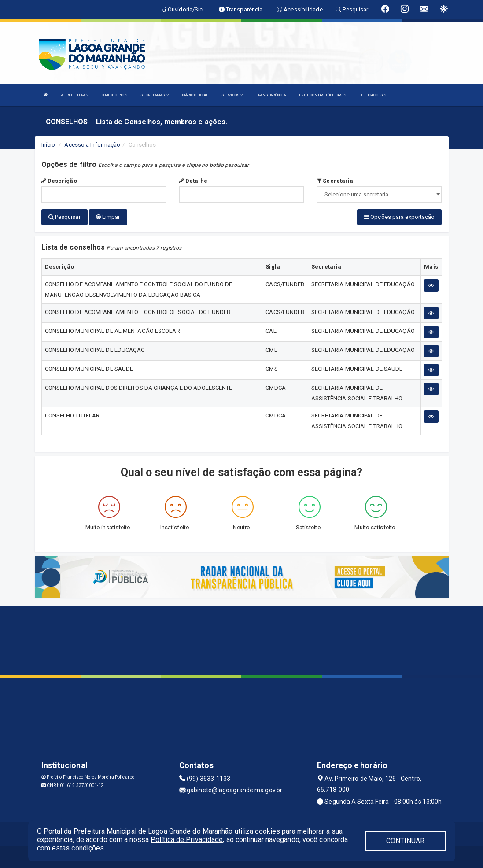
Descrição (59, 181)
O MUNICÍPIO (114, 95)
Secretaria (335, 181)
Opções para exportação (399, 217)
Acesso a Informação (92, 145)
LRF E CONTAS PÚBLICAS (322, 95)
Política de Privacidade (187, 840)
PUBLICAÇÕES (373, 95)
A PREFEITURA (75, 95)
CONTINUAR (406, 841)
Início (48, 145)
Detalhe (193, 181)
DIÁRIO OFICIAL (195, 95)
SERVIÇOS (232, 95)
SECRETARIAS (154, 95)
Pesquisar (65, 217)
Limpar (108, 217)
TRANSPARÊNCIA (271, 95)
